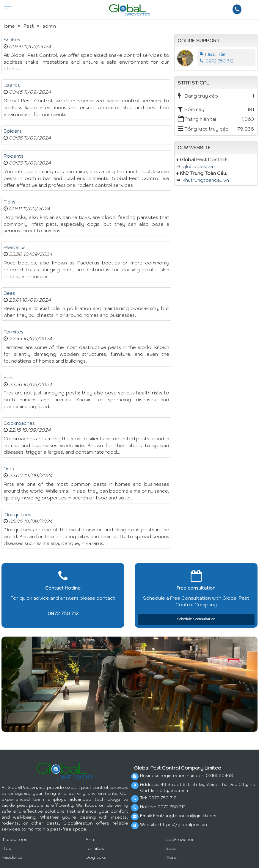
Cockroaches (19, 423)
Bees (9, 293)
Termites (14, 332)
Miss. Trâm (216, 54)
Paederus (15, 247)
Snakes (12, 40)
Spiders (13, 131)
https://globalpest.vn (183, 825)
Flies (9, 377)
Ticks (10, 202)
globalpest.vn (199, 166)
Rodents (14, 156)
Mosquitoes (17, 514)
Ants (9, 469)
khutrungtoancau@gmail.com (185, 816)
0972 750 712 (217, 61)
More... (172, 857)
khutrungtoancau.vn (206, 180)
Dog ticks (96, 857)
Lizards (12, 85)
